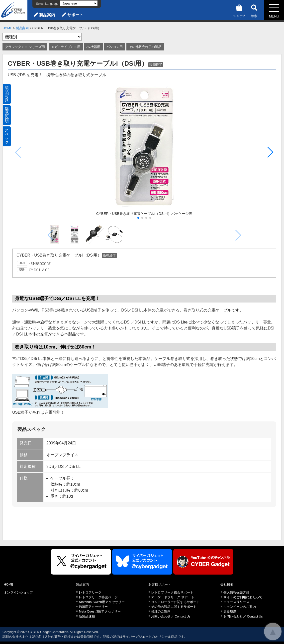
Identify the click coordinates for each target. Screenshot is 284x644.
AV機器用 (93, 47)
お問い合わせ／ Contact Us (171, 616)
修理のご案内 (161, 611)
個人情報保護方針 (236, 592)
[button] (270, 152)
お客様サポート (160, 584)
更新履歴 (230, 611)
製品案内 (47, 15)
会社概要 (227, 584)
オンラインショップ (18, 592)
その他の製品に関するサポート (174, 607)
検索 (254, 10)
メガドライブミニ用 (66, 47)
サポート (75, 15)
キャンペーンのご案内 (240, 607)
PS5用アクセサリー (93, 607)
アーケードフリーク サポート (173, 597)
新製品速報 (87, 616)
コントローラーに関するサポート (175, 602)
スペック (7, 136)
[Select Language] (79, 3)
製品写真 (7, 94)
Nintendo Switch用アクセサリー (102, 602)
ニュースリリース (236, 602)
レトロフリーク (90, 592)
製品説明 (7, 115)
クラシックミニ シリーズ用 (25, 47)
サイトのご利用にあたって (243, 597)
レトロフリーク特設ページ (98, 597)
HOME (7, 28)
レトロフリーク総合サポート (172, 592)
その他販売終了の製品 (145, 47)
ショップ (239, 10)
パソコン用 (115, 47)
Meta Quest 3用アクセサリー (100, 611)
